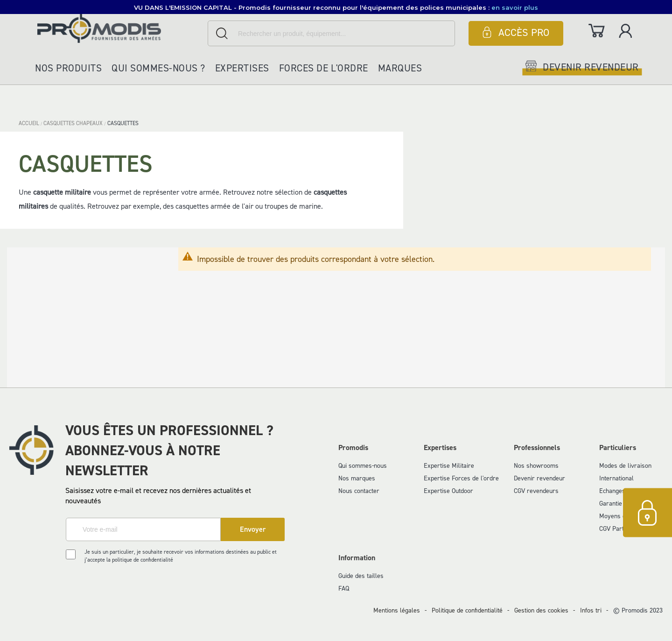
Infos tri (591, 610)
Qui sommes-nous (363, 466)
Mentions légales (397, 610)
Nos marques (357, 478)
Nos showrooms (536, 466)
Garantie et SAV (621, 504)
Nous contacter (359, 491)
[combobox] (331, 33)
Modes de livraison (625, 466)
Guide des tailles (361, 576)
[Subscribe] (253, 529)
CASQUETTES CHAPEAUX (74, 123)
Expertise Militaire (449, 466)
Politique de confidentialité (467, 610)
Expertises (242, 68)
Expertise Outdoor (448, 491)
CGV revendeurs (536, 491)
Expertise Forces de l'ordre (461, 478)
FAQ (344, 588)
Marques (400, 68)
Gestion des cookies (541, 610)
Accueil (30, 123)
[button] (336, 7)
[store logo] (120, 28)
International (616, 478)
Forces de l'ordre (324, 68)
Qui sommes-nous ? (158, 68)
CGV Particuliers (622, 529)
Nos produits (68, 68)
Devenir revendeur (539, 478)
